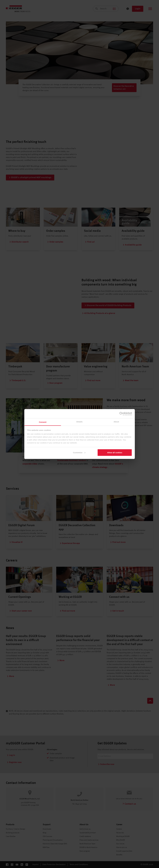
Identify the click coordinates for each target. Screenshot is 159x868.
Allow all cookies (115, 452)
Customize (79, 452)
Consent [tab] (43, 422)
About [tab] (116, 422)
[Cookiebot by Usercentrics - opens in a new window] (121, 414)
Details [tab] (80, 422)
